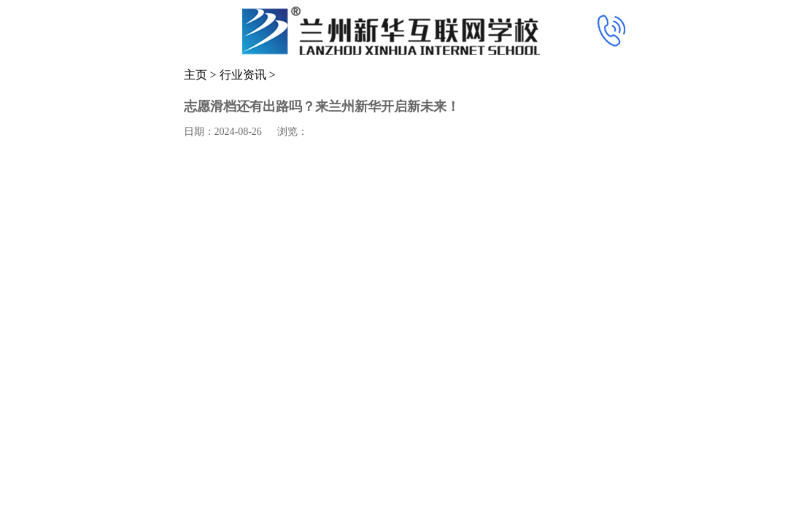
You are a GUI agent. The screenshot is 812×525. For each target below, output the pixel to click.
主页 (196, 75)
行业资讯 (243, 75)
